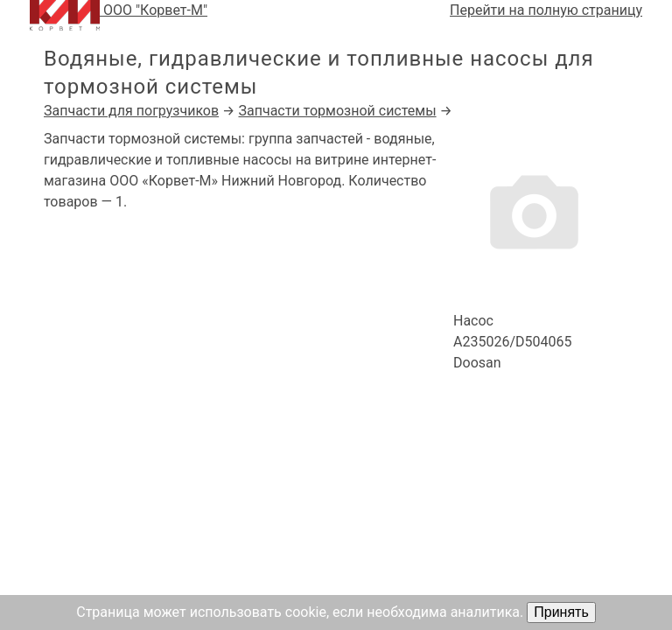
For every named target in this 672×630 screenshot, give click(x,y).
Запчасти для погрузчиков (131, 111)
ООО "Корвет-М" (119, 15)
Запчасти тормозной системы (337, 111)
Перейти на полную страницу (546, 10)
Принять (561, 612)
